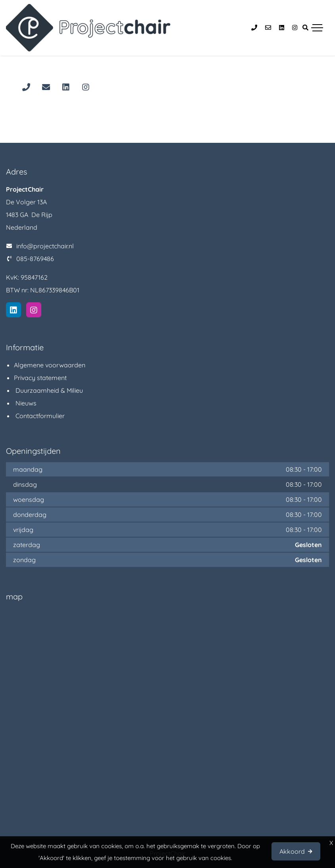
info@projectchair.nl (45, 246)
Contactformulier (39, 416)
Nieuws (25, 403)
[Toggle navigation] (317, 28)
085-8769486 (35, 259)
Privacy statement (40, 378)
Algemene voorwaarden (50, 365)
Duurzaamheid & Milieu (48, 390)
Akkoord (292, 851)
